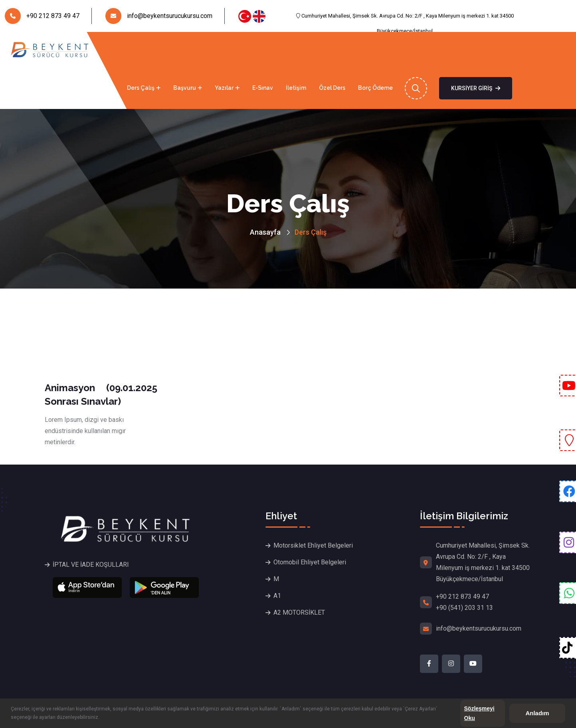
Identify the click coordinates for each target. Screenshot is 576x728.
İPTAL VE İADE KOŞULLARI (91, 565)
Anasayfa (19, 88)
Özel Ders (332, 88)
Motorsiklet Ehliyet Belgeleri (313, 545)
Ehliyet (99, 88)
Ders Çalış (141, 88)
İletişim (296, 88)
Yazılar (224, 88)
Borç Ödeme (375, 88)
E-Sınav (263, 88)
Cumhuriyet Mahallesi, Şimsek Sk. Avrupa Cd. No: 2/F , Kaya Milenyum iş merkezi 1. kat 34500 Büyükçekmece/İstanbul (405, 18)
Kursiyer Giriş (476, 88)
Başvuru (185, 88)
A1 (277, 596)
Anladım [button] (537, 713)
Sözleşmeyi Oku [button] (479, 713)
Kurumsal (58, 88)
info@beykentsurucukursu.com (159, 16)
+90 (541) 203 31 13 (464, 608)
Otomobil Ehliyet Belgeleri (310, 562)
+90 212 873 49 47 (42, 16)
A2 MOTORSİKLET (299, 612)
